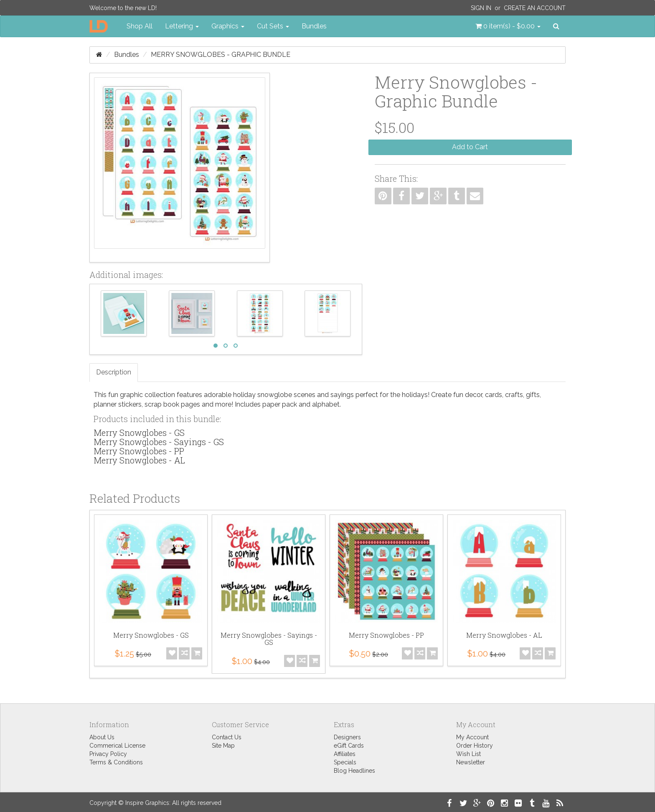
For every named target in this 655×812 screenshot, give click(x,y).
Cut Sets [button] (273, 26)
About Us (102, 737)
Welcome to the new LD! (123, 8)
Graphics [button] (228, 26)
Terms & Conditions (116, 762)
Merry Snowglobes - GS (139, 433)
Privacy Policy (108, 754)
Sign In (481, 8)
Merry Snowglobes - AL (139, 460)
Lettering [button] (182, 26)
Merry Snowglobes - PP (139, 451)
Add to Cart (470, 147)
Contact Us (227, 737)
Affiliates (345, 754)
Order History (475, 746)
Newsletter (471, 762)
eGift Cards (349, 746)
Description (114, 372)
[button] (508, 26)
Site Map (223, 746)
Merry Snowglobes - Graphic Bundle (221, 55)
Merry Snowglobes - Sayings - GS (159, 442)
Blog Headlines (354, 771)
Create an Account (535, 8)
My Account (472, 737)
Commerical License (117, 746)
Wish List (468, 754)
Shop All (140, 26)
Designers (347, 737)
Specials (345, 762)
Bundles (314, 26)
